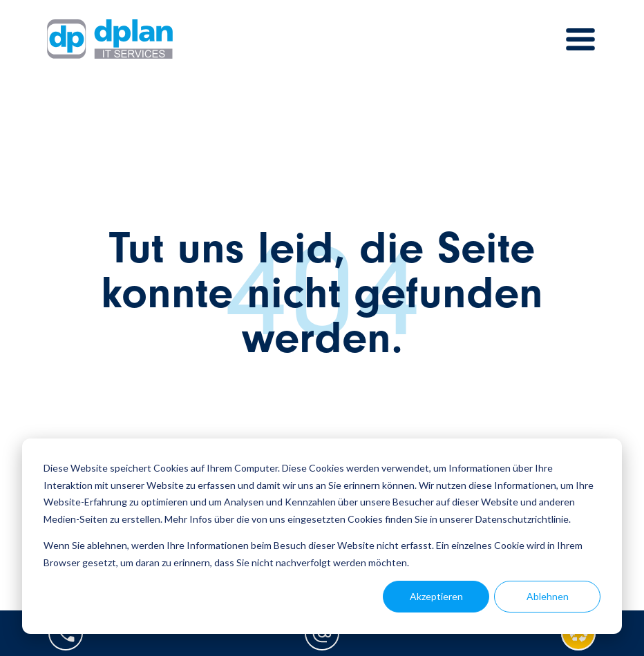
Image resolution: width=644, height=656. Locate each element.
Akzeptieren (436, 596)
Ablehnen (548, 596)
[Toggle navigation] (580, 39)
